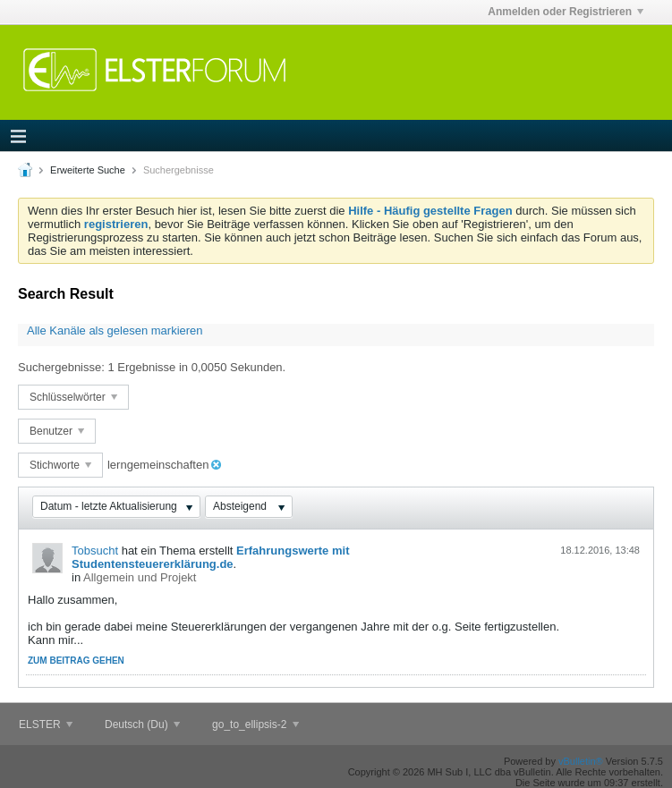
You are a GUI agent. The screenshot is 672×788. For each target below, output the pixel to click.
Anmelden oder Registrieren (566, 12)
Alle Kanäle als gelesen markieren (115, 330)
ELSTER (46, 724)
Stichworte (60, 465)
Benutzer (57, 431)
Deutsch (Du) (142, 724)
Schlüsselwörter (73, 397)
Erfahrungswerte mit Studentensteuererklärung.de (210, 557)
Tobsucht (95, 551)
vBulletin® (581, 761)
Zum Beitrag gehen (76, 661)
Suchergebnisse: (61, 367)
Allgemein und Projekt (140, 577)
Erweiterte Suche (88, 170)
